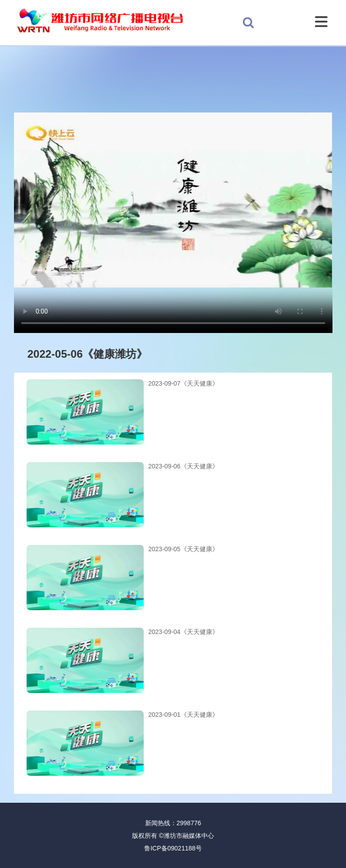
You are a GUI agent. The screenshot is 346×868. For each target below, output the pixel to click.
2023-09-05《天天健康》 (183, 549)
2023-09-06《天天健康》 (183, 466)
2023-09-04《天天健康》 (183, 632)
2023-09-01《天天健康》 (183, 715)
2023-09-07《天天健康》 (183, 383)
